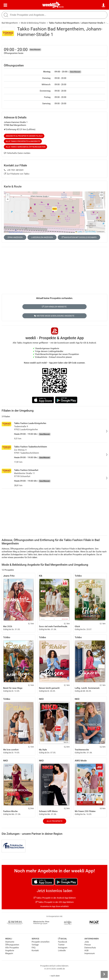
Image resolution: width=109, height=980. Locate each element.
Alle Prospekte (55, 821)
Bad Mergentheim (10, 23)
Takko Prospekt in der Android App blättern (55, 898)
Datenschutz (90, 948)
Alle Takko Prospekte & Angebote (23, 141)
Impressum (90, 953)
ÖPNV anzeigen (15, 237)
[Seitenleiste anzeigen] (104, 974)
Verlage (35, 945)
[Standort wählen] (104, 5)
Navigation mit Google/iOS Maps (79, 237)
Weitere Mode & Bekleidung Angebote (54, 316)
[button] (101, 195)
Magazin (9, 953)
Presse (88, 945)
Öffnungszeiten (12, 945)
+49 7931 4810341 (14, 170)
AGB (86, 951)
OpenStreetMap (90, 232)
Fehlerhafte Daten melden (17, 153)
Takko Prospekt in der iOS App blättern (54, 902)
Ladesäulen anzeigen (42, 237)
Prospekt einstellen (41, 942)
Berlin (61, 7)
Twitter (61, 945)
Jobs (87, 942)
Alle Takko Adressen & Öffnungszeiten (26, 147)
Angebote (10, 951)
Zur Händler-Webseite (54, 307)
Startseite (10, 942)
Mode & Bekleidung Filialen (33, 23)
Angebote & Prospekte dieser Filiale (24, 136)
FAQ (34, 948)
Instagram (63, 948)
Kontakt (35, 951)
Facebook (63, 942)
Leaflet (79, 232)
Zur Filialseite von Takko (17, 174)
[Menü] (5, 5)
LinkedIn (62, 951)
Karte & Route (13, 186)
